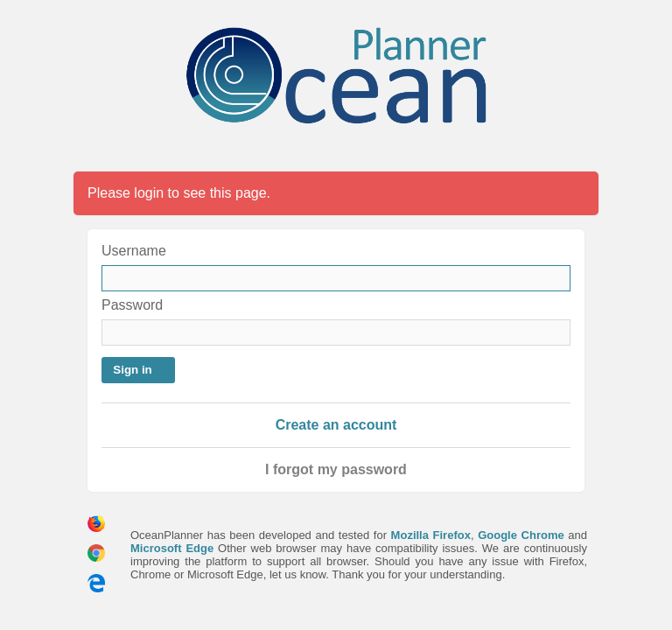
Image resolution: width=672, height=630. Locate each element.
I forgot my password (336, 469)
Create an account (336, 425)
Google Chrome (521, 535)
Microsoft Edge (172, 548)
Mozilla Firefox (431, 535)
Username (134, 251)
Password (132, 305)
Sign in (132, 370)
